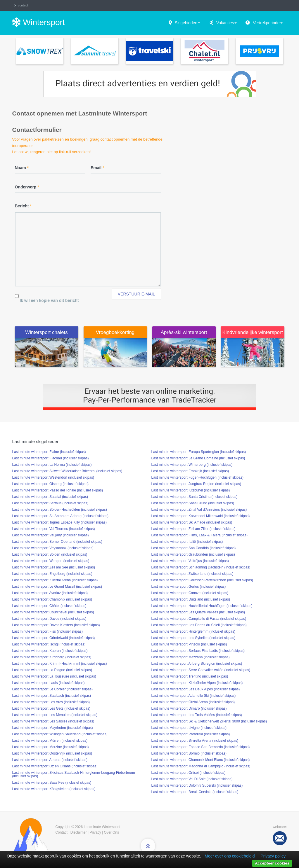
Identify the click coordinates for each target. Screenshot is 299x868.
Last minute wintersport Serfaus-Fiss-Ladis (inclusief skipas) (198, 651)
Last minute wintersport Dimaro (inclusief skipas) (189, 708)
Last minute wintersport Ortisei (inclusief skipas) (189, 773)
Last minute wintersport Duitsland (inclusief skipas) (191, 599)
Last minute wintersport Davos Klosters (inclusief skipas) (56, 625)
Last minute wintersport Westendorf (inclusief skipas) (53, 477)
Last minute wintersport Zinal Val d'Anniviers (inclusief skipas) (199, 510)
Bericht (23, 206)
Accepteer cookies (272, 863)
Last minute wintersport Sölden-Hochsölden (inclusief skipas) (60, 510)
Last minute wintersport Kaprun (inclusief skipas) (50, 651)
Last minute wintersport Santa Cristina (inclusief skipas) (195, 497)
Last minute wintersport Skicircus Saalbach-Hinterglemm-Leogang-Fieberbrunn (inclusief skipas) (74, 774)
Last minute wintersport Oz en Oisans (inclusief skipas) (55, 766)
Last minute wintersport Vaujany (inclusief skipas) (51, 535)
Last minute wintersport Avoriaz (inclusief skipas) (50, 593)
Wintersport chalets (46, 332)
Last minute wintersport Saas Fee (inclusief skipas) (52, 783)
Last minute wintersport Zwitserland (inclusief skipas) (192, 574)
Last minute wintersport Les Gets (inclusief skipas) (51, 708)
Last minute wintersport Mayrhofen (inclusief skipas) (53, 728)
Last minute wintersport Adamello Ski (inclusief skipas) (194, 696)
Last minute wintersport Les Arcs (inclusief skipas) (51, 702)
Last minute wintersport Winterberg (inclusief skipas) (192, 465)
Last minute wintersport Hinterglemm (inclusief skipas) (193, 631)
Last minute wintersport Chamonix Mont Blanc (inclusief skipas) (201, 760)
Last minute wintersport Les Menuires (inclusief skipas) (55, 715)
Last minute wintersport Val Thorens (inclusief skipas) (54, 529)
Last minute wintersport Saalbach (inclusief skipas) (52, 696)
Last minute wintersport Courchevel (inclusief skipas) (53, 612)
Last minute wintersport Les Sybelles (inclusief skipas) (193, 638)
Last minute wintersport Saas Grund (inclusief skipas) (193, 503)
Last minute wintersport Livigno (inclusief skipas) (189, 728)
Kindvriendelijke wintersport (253, 332)
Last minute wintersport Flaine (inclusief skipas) (49, 452)
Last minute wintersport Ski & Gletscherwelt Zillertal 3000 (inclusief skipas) (209, 721)
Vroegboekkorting (115, 332)
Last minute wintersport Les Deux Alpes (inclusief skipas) (196, 689)
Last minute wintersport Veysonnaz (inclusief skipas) (53, 548)
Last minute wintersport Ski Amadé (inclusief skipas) (192, 522)
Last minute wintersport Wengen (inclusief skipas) (51, 561)
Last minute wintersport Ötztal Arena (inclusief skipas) (193, 702)
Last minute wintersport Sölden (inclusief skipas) (50, 554)
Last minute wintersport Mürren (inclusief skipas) (50, 741)
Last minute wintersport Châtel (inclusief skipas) (49, 606)
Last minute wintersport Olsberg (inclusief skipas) (50, 484)
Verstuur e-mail (136, 294)
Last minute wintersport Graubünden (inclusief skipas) (193, 554)
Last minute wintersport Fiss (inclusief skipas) (47, 631)
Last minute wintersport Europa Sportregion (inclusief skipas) (199, 452)
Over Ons (112, 832)
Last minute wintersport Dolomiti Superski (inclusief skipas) (197, 785)
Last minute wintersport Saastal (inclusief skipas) (50, 497)
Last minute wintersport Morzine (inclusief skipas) (51, 747)
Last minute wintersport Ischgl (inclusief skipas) (49, 644)
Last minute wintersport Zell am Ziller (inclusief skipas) (193, 529)
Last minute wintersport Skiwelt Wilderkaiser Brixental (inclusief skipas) (67, 471)
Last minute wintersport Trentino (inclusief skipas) (190, 676)
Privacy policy (273, 856)
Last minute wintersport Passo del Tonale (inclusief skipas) (58, 490)
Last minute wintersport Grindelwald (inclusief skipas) (54, 638)
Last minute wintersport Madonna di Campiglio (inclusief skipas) (201, 766)
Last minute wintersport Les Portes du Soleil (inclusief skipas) (199, 625)
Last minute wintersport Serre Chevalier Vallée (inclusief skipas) (201, 670)
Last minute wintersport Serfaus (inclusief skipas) (50, 503)
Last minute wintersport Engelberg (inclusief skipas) (52, 574)
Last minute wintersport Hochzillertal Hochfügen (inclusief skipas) (202, 606)
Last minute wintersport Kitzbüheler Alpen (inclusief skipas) (197, 683)
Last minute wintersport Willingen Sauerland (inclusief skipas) (60, 734)
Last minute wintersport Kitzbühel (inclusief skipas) (191, 490)
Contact (62, 832)
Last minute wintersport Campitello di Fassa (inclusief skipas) (199, 619)
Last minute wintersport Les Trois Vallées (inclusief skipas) (197, 715)
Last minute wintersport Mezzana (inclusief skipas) (191, 657)
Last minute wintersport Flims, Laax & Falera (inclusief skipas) (199, 535)
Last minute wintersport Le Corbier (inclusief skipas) (52, 689)
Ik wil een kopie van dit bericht (49, 300)
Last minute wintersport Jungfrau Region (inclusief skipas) (196, 484)
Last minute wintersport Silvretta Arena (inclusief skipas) (195, 741)
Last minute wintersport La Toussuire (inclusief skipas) (54, 676)
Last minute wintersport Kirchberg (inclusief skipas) (52, 657)
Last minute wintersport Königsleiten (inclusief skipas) (54, 789)
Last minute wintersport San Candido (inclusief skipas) (194, 548)
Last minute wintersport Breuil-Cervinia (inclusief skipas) (195, 792)
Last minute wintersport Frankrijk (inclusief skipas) (190, 471)
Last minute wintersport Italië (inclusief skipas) (187, 542)
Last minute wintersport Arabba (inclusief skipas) (50, 760)
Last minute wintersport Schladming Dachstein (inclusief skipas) (201, 567)
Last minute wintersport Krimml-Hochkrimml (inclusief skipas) (60, 664)
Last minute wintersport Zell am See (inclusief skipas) (54, 567)
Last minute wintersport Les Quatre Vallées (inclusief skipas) (198, 612)
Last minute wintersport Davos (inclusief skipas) (49, 619)
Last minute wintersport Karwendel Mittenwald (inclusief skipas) (201, 516)
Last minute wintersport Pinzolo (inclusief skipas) (189, 644)
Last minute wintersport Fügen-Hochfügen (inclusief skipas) (197, 477)
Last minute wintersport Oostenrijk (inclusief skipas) (52, 753)
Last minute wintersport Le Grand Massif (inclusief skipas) (57, 587)
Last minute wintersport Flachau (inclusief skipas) (51, 458)
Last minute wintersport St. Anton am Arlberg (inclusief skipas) (60, 516)
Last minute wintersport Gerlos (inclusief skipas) (189, 587)
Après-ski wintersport (184, 332)
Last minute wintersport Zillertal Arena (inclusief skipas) (55, 580)
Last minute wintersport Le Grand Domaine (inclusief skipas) (198, 458)
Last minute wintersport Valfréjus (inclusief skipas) (190, 561)
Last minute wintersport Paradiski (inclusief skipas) (191, 734)
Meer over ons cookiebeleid (230, 856)
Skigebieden (187, 23)
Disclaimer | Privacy (86, 832)
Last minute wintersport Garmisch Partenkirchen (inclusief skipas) (202, 580)
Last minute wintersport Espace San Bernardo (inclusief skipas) (201, 747)
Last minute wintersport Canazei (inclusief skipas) (190, 593)
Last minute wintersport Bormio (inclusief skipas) (189, 753)
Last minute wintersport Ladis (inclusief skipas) (49, 683)
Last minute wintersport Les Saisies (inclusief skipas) (53, 721)
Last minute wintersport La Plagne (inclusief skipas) (52, 670)
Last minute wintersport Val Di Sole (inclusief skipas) (192, 779)
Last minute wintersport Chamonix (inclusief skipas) (52, 599)
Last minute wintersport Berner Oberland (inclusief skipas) (57, 542)
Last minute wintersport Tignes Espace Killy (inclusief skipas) (59, 522)
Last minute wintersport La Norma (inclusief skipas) (52, 465)
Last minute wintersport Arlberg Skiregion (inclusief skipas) (197, 664)
